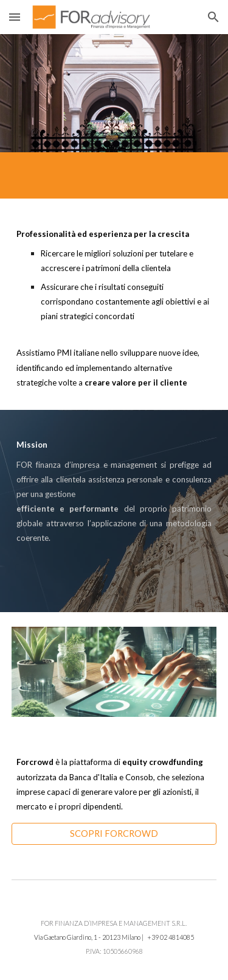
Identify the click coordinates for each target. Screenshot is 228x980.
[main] (114, 304)
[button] (15, 17)
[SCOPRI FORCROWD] (114, 834)
